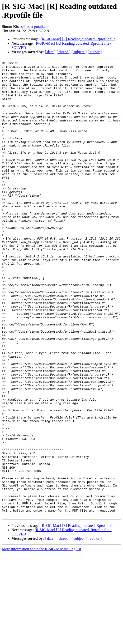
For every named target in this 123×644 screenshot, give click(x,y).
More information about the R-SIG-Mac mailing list (41, 640)
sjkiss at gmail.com (36, 27)
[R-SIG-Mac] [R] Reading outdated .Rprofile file (78, 39)
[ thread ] (64, 52)
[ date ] (50, 52)
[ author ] (95, 52)
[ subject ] (79, 52)
